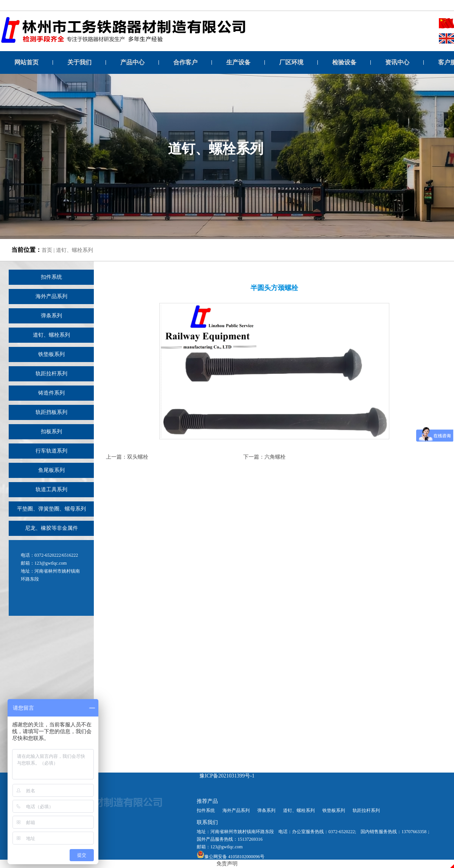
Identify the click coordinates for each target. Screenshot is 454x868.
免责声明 (227, 864)
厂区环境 (291, 62)
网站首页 (26, 62)
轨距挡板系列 (51, 412)
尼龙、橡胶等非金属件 (51, 528)
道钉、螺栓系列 (75, 250)
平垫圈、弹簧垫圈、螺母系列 (51, 509)
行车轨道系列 (51, 451)
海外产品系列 (51, 296)
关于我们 (79, 62)
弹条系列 (51, 316)
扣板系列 (51, 432)
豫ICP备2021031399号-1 (227, 776)
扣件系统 (51, 277)
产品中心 (132, 62)
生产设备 (238, 62)
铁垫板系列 (51, 354)
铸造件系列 (51, 393)
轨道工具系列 (51, 489)
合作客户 (185, 62)
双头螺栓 (138, 457)
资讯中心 (397, 62)
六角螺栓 (275, 457)
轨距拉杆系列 (51, 374)
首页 (47, 250)
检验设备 (344, 62)
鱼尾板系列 (51, 470)
